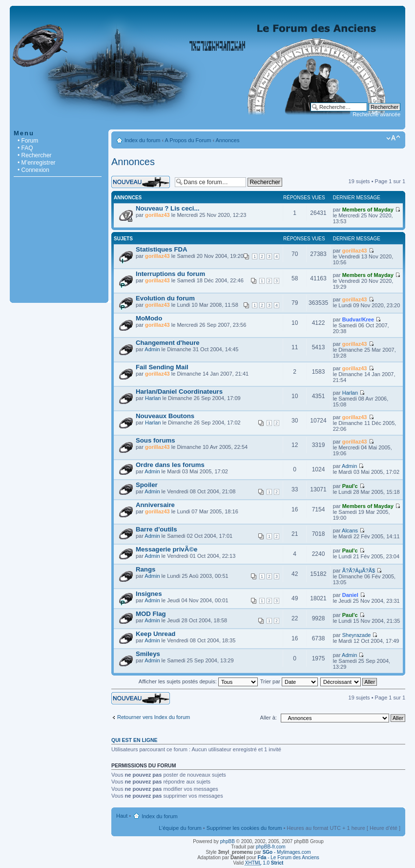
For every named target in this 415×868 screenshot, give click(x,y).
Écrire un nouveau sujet (141, 182)
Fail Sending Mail (162, 367)
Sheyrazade (357, 635)
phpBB (228, 841)
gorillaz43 (157, 215)
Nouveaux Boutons (165, 416)
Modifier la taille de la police (393, 138)
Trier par (289, 681)
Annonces (228, 140)
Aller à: (269, 718)
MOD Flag (151, 614)
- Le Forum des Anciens (289, 857)
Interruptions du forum (170, 274)
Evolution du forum (165, 298)
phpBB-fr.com (271, 847)
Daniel (350, 595)
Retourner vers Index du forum (154, 717)
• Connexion (33, 170)
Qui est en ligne (135, 740)
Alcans (350, 530)
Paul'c (350, 486)
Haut (122, 816)
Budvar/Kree (358, 319)
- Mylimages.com (287, 852)
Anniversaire (155, 505)
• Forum (28, 141)
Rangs (145, 569)
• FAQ (25, 148)
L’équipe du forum (180, 828)
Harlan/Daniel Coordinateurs (179, 392)
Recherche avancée (376, 114)
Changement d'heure (168, 343)
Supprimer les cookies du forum (244, 828)
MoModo (149, 318)
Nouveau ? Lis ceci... (167, 208)
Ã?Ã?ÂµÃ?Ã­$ (359, 571)
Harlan (153, 398)
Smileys (148, 654)
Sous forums (156, 440)
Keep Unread (156, 634)
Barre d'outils (156, 529)
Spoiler (147, 485)
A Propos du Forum (188, 140)
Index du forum (142, 140)
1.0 (264, 863)
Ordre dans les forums (170, 465)
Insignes (149, 594)
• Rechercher (35, 155)
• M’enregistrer (37, 163)
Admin (152, 349)
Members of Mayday (368, 210)
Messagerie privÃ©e (166, 549)
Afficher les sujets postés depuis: (198, 681)
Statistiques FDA (162, 249)
